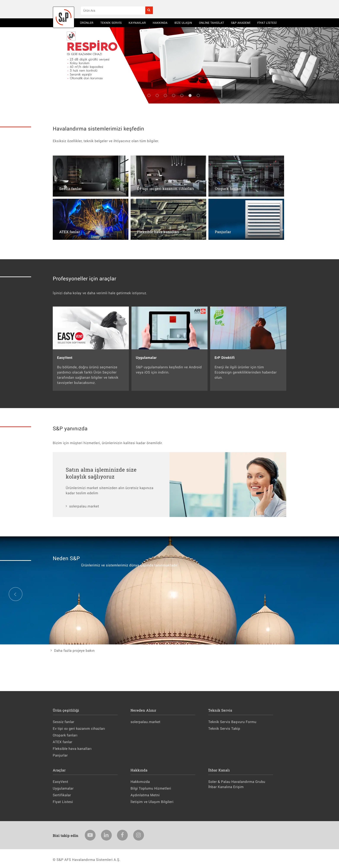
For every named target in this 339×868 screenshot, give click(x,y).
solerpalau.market (84, 506)
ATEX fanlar (62, 742)
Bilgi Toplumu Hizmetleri (151, 788)
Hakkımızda (140, 782)
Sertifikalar (62, 795)
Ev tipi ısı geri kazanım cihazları (79, 729)
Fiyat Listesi (267, 23)
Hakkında (160, 23)
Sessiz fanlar (63, 722)
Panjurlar (60, 755)
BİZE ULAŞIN (183, 23)
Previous (15, 69)
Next (324, 69)
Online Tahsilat (211, 23)
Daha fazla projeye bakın (74, 651)
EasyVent (60, 782)
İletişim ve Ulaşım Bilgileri (152, 802)
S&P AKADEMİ (241, 23)
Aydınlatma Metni (145, 795)
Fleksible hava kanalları (72, 749)
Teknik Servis (111, 23)
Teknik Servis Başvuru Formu (232, 722)
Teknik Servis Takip (224, 729)
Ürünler (87, 23)
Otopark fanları (65, 735)
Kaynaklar (137, 23)
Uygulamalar (63, 788)
